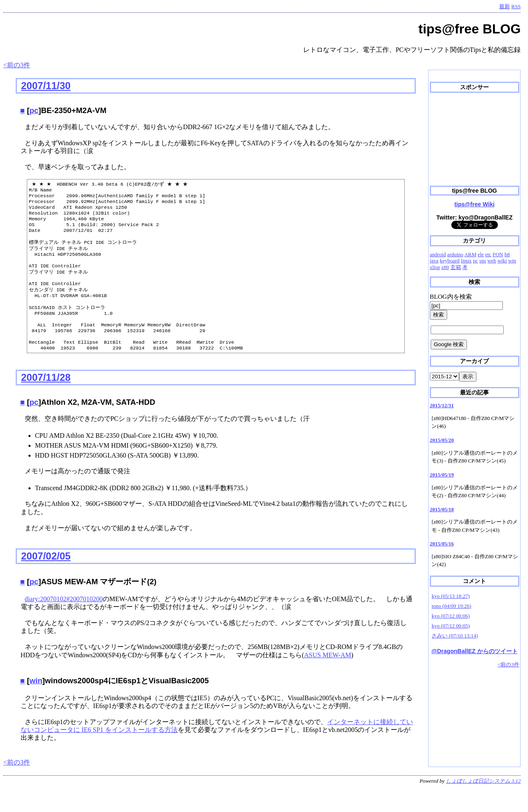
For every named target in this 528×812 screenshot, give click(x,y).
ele (481, 255)
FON (498, 255)
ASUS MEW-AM (328, 679)
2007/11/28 (46, 401)
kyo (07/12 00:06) (450, 616)
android (438, 255)
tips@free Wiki (475, 204)
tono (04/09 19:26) (451, 606)
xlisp (435, 267)
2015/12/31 (442, 406)
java (434, 261)
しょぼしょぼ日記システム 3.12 (483, 805)
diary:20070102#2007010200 (64, 623)
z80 (445, 267)
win (36, 705)
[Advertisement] (474, 139)
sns (483, 261)
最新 (504, 7)
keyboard (450, 261)
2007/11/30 (46, 86)
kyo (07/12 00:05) (450, 626)
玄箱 (456, 267)
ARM (470, 255)
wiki (502, 261)
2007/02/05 (46, 580)
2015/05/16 (442, 544)
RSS (516, 7)
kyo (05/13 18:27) (450, 596)
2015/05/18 (442, 510)
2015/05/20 (442, 440)
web (491, 261)
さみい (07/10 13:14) (455, 636)
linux (466, 261)
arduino (455, 255)
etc (488, 255)
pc (34, 110)
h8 (507, 255)
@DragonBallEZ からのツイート (475, 651)
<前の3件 (17, 65)
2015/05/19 (442, 475)
